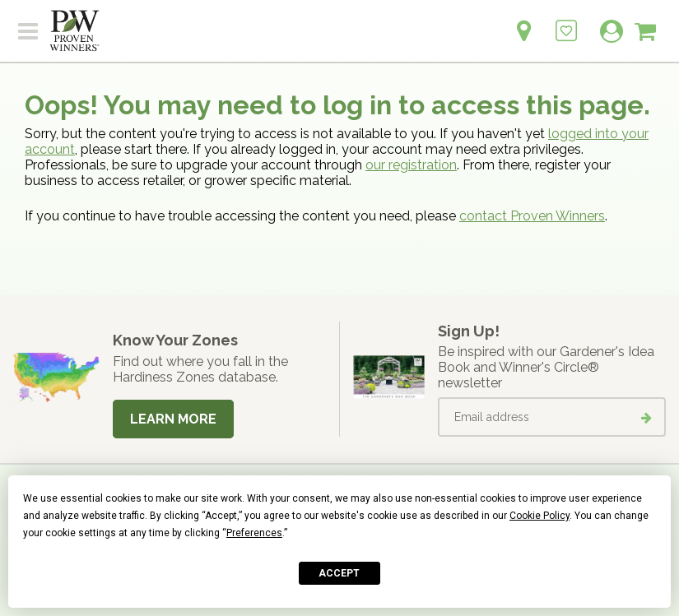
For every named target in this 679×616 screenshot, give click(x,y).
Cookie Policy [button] (539, 516)
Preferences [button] (254, 533)
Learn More (173, 419)
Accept (339, 573)
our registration (411, 165)
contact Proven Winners (532, 216)
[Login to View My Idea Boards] (566, 22)
